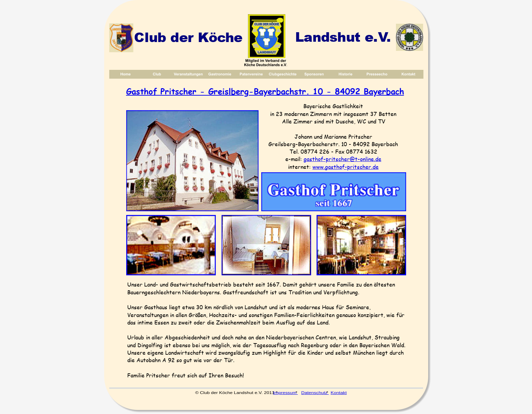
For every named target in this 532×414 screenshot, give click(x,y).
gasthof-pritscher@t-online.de (343, 159)
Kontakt (339, 392)
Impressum (285, 392)
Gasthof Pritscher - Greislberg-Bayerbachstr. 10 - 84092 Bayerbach (265, 91)
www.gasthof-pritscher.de (346, 167)
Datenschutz (315, 392)
